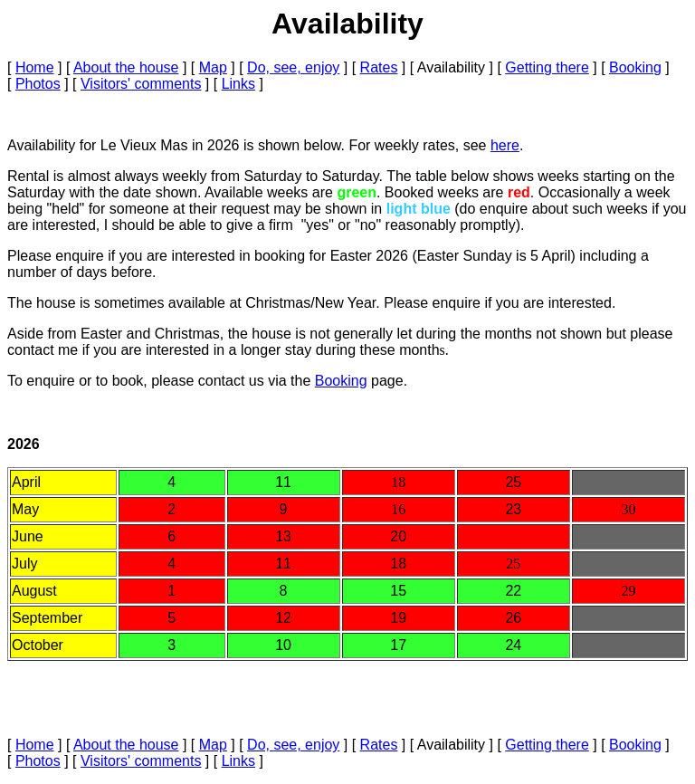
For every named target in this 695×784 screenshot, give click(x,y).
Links (238, 84)
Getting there (547, 67)
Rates (379, 67)
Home (35, 67)
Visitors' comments (141, 84)
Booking (635, 67)
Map (213, 67)
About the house (126, 67)
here (505, 145)
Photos (38, 84)
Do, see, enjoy (293, 67)
